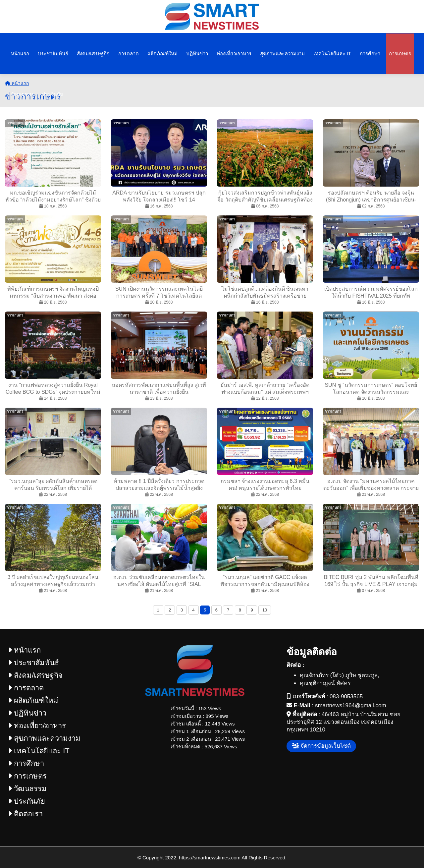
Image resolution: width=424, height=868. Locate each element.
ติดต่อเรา (26, 814)
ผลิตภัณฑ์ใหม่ (162, 54)
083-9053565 (346, 696)
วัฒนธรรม (22, 94)
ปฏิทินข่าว (197, 54)
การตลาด (129, 54)
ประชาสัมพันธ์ (53, 54)
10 (265, 610)
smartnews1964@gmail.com (351, 705)
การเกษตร (400, 54)
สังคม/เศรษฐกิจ (93, 54)
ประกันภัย (52, 94)
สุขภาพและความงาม (282, 54)
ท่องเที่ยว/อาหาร (234, 54)
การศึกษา (370, 54)
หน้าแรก (20, 54)
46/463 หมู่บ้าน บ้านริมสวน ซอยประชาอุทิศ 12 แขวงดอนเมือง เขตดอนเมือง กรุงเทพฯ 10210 (344, 722)
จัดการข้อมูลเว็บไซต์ (321, 746)
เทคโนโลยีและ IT (332, 54)
